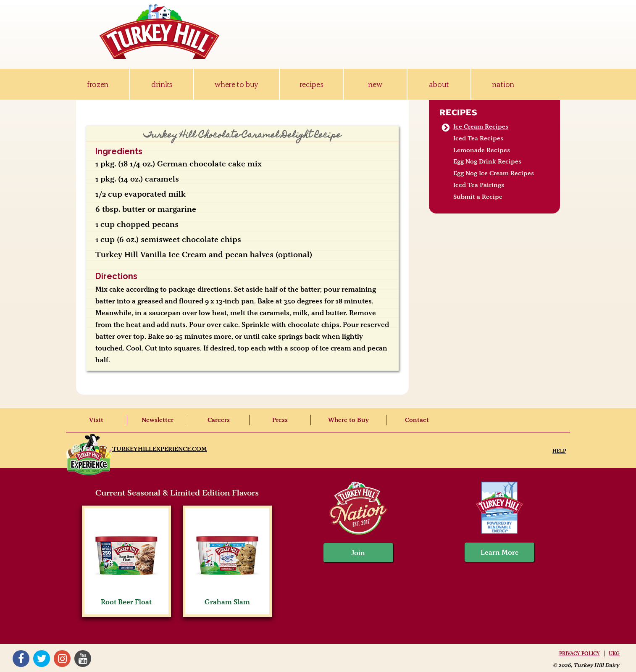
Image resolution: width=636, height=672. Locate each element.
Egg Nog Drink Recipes (487, 161)
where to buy (236, 84)
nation (503, 84)
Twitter (42, 659)
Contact (417, 420)
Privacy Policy (579, 654)
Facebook (21, 659)
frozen (98, 84)
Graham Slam (227, 598)
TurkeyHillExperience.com (160, 449)
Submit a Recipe (478, 197)
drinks (162, 84)
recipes (311, 84)
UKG (614, 654)
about (439, 84)
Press (280, 420)
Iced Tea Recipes (478, 138)
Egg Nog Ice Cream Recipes (494, 173)
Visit (96, 420)
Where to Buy (348, 420)
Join (358, 553)
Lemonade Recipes (482, 150)
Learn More (500, 552)
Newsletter (158, 420)
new (375, 84)
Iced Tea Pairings (479, 185)
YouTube (83, 659)
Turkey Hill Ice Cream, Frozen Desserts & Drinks (160, 32)
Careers (219, 420)
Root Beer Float (126, 598)
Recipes (459, 112)
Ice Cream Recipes (481, 126)
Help (559, 451)
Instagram (62, 659)
